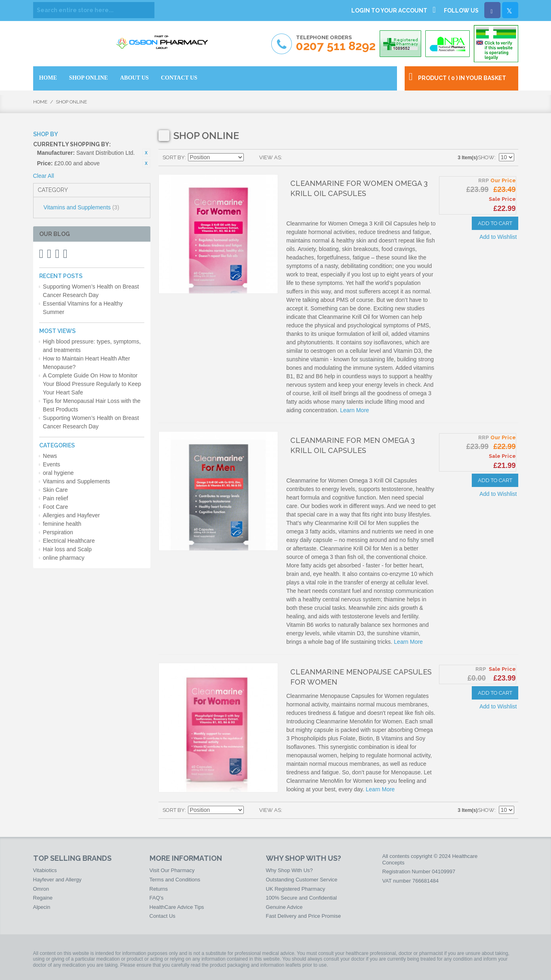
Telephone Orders (336, 43)
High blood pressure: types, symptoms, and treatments (92, 346)
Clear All (44, 176)
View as (270, 157)
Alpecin (42, 907)
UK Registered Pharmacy (296, 889)
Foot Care (55, 507)
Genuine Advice (284, 907)
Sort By (174, 157)
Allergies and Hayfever (71, 515)
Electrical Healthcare (69, 541)
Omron (41, 889)
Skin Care (55, 490)
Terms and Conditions (175, 880)
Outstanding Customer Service (302, 880)
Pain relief (55, 498)
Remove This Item (146, 153)
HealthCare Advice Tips (177, 907)
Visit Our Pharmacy (172, 870)
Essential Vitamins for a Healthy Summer (83, 308)
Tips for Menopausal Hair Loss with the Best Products (92, 405)
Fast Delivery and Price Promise (304, 916)
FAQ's (157, 898)
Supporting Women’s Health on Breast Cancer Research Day (91, 291)
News (50, 456)
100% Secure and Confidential (302, 898)
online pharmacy (64, 558)
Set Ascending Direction (251, 158)
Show (486, 157)
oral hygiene (58, 473)
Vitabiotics (45, 870)
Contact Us (163, 916)
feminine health (62, 524)
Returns (159, 889)
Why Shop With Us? (289, 870)
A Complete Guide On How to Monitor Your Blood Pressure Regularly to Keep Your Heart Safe (92, 384)
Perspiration (58, 532)
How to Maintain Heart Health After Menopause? (87, 363)
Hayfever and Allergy (57, 880)
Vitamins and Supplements (81, 207)
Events (52, 464)
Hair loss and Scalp (67, 549)
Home (40, 102)
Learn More (355, 410)
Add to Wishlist (498, 237)
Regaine (43, 898)
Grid (290, 158)
